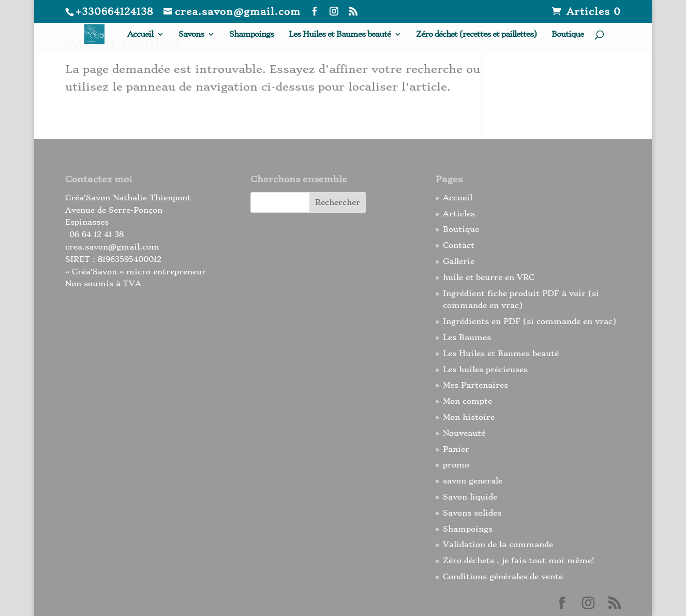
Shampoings (251, 35)
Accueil (140, 35)
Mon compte (467, 401)
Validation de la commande (498, 545)
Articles (459, 214)
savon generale (473, 481)
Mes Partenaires (475, 385)
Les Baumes (467, 338)
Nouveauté (464, 433)
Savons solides (472, 513)
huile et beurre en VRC (489, 277)
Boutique (568, 35)
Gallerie (459, 261)
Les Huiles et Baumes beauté (340, 35)
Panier (456, 449)
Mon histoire (469, 417)
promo (456, 465)
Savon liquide (470, 497)
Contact (459, 245)
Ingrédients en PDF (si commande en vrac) (530, 321)
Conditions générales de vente (503, 577)
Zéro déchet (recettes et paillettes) (476, 35)
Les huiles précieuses (485, 370)
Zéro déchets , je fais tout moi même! (519, 561)
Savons (191, 35)
